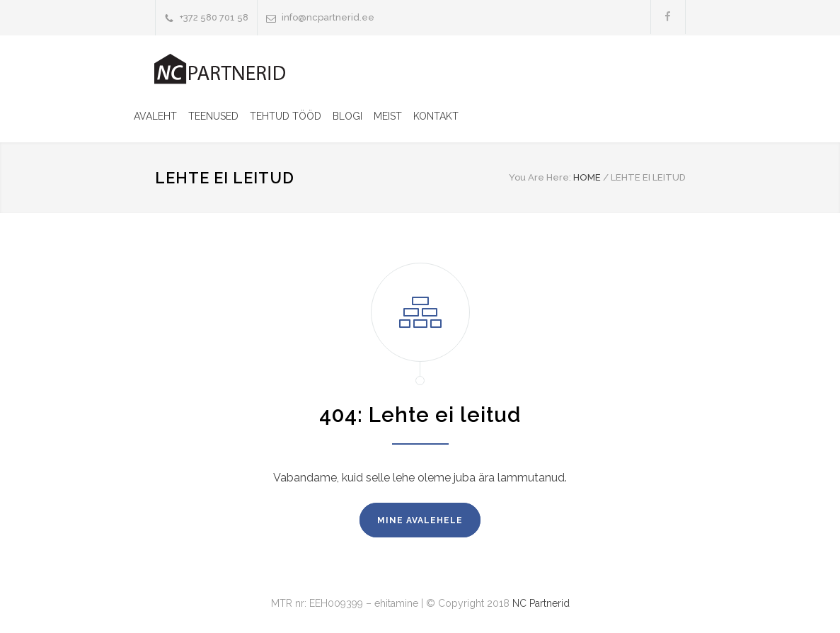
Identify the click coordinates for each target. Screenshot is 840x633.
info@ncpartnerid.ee (328, 17)
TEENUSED (213, 116)
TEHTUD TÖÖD (286, 116)
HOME (587, 177)
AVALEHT (155, 116)
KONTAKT (436, 116)
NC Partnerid (541, 603)
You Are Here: (540, 177)
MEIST (388, 116)
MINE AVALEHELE (420, 520)
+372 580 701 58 (214, 17)
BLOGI (347, 116)
